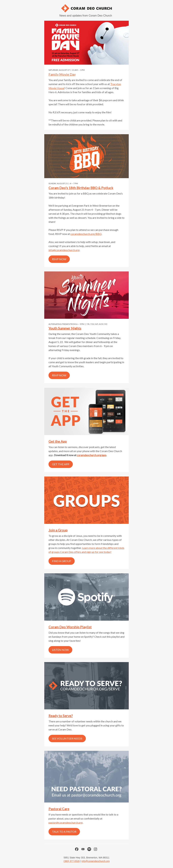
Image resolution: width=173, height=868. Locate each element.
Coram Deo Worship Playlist (70, 627)
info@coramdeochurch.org (64, 250)
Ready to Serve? (61, 716)
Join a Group (58, 530)
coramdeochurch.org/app (92, 455)
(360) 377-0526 (72, 861)
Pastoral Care (59, 809)
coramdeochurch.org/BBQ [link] (86, 234)
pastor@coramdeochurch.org (66, 822)
